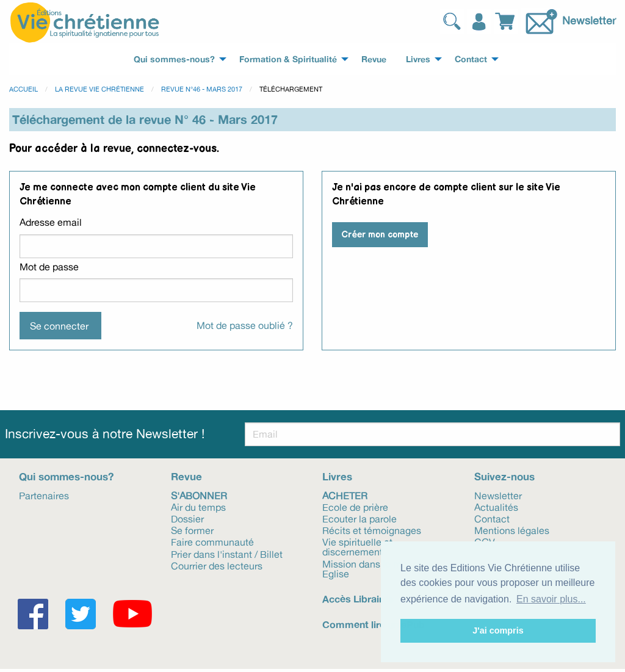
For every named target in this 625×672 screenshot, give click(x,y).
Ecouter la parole (359, 518)
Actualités (496, 507)
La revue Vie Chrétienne (99, 89)
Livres (337, 476)
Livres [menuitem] (418, 59)
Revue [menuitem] (374, 59)
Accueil (23, 89)
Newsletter (589, 20)
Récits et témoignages (372, 530)
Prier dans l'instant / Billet (227, 554)
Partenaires (44, 495)
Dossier (187, 518)
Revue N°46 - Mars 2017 (202, 89)
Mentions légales (512, 530)
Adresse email (51, 222)
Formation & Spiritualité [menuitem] (288, 59)
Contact (492, 518)
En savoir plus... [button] (551, 599)
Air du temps (198, 507)
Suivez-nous (504, 476)
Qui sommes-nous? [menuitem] (174, 59)
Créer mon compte (380, 235)
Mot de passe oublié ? (245, 325)
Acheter (345, 495)
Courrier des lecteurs (217, 565)
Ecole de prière (355, 507)
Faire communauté (212, 541)
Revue (186, 476)
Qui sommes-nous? (66, 476)
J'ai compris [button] (498, 630)
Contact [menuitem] (471, 59)
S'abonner (199, 495)
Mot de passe (49, 267)
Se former (192, 530)
